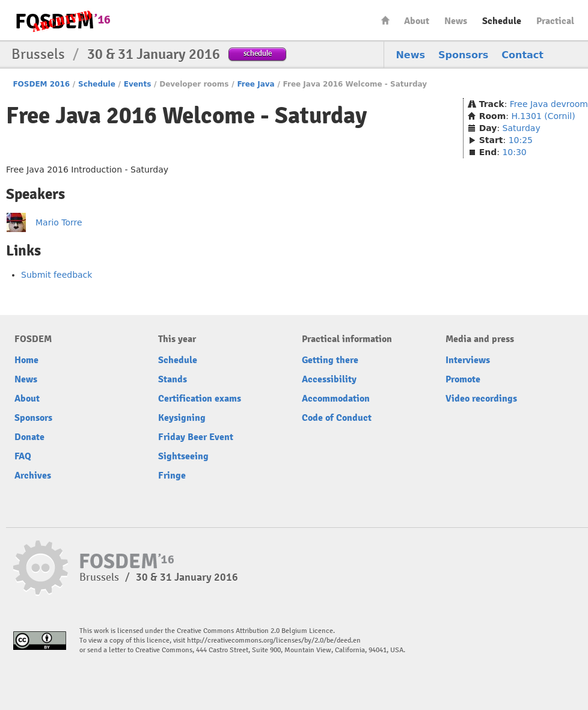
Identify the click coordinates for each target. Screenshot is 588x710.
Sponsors (463, 55)
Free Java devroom (549, 104)
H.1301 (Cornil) (543, 116)
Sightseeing (183, 456)
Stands (173, 379)
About (417, 21)
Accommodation (336, 399)
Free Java (256, 84)
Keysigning (182, 418)
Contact (522, 55)
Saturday (522, 128)
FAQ (23, 456)
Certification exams (200, 399)
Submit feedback (57, 275)
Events (138, 84)
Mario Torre (59, 222)
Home (385, 20)
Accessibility (329, 379)
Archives (33, 476)
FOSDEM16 (63, 21)
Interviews (468, 360)
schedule (258, 53)
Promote (463, 379)
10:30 (514, 152)
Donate (29, 437)
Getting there (330, 360)
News (456, 21)
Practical (555, 21)
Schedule (502, 21)
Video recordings (481, 399)
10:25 (521, 140)
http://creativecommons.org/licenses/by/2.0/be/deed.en (274, 641)
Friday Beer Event (196, 437)
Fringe (172, 476)
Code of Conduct (337, 418)
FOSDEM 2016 (41, 84)
